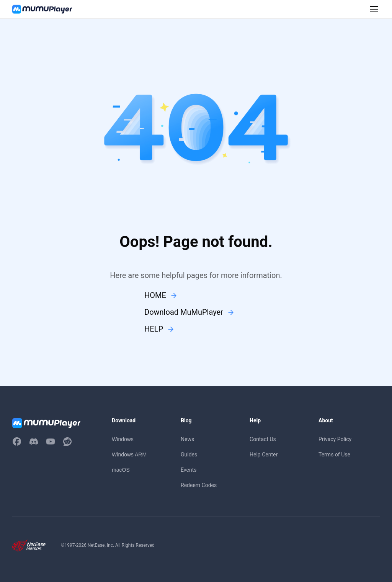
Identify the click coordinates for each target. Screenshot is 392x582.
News (187, 439)
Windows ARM (129, 454)
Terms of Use (334, 454)
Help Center (264, 454)
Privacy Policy (335, 439)
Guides (189, 454)
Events (189, 470)
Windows (123, 439)
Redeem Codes (199, 485)
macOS (121, 470)
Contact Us (263, 439)
